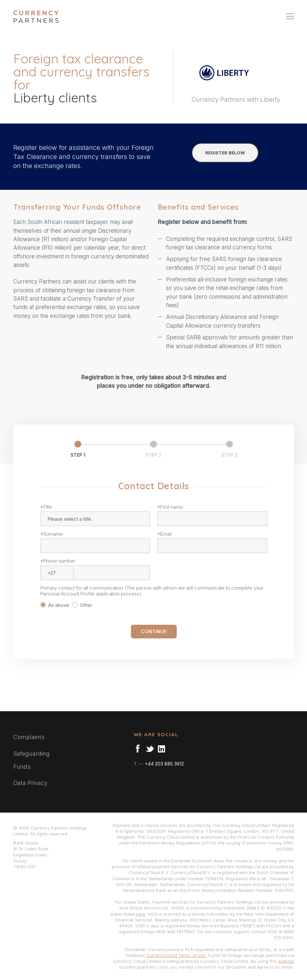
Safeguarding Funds (32, 760)
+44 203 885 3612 (164, 764)
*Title (46, 507)
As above (55, 605)
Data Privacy (30, 783)
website (286, 961)
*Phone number (58, 561)
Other (83, 605)
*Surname (51, 534)
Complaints (29, 737)
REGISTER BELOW (225, 153)
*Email (164, 534)
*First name (170, 507)
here (141, 914)
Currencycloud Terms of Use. (177, 955)
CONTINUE (154, 631)
